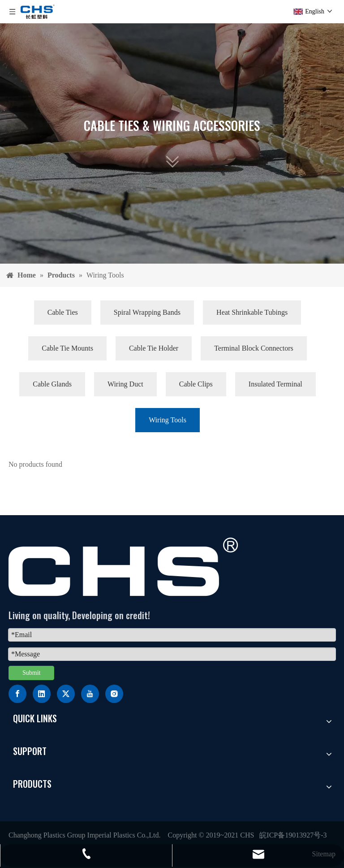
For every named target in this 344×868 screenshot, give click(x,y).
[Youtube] (90, 694)
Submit (31, 673)
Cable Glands (52, 384)
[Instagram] (114, 694)
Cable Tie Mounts (67, 348)
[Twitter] (66, 694)
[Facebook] (17, 694)
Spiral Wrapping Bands (147, 312)
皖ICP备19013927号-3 (293, 835)
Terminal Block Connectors (254, 348)
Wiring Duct (125, 384)
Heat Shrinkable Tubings (252, 312)
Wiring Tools (168, 420)
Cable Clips (196, 384)
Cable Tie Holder (154, 348)
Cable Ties (63, 312)
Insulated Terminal (275, 384)
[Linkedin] (42, 694)
